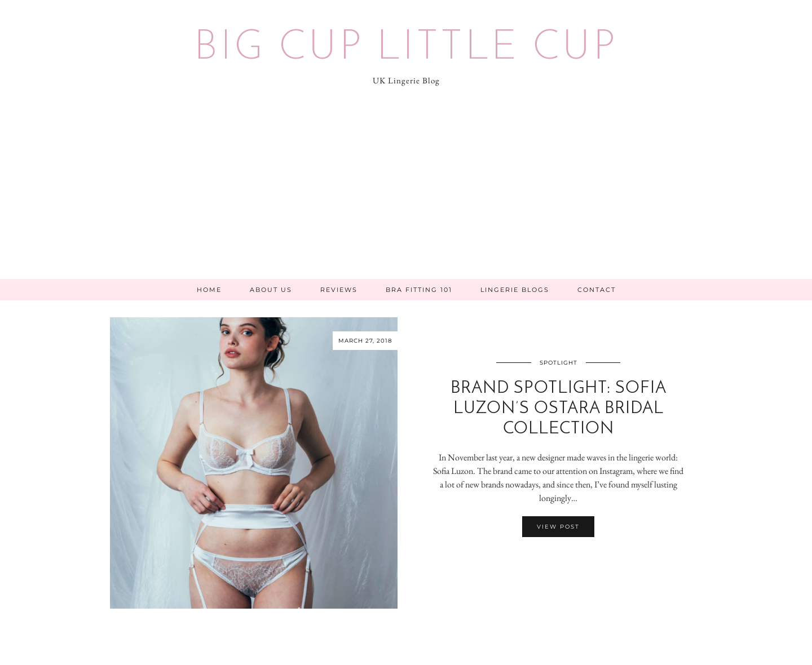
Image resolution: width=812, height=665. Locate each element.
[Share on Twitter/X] (558, 559)
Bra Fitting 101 (419, 290)
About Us (271, 290)
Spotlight (559, 363)
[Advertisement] (406, 194)
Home (209, 290)
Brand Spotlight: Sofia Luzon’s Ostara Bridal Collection (559, 409)
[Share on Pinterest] (564, 559)
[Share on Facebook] (553, 559)
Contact (597, 290)
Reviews (339, 290)
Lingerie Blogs (515, 290)
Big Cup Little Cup (406, 48)
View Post (558, 527)
